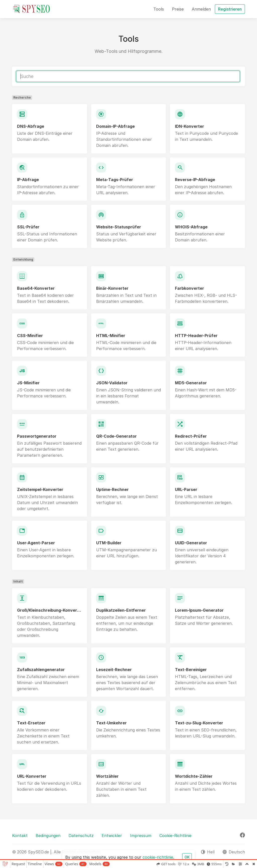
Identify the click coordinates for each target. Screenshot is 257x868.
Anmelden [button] (201, 9)
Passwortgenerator (37, 436)
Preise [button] (178, 9)
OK (187, 857)
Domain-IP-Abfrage (115, 126)
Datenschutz (81, 836)
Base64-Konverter (36, 288)
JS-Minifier (28, 383)
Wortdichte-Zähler (194, 776)
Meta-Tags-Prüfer (115, 180)
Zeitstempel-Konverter (40, 489)
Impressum (141, 836)
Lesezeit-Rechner (114, 670)
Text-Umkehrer (111, 723)
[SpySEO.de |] (32, 9)
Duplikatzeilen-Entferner (121, 610)
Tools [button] (159, 9)
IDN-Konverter (189, 126)
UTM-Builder (109, 543)
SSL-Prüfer (28, 227)
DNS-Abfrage (31, 126)
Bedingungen (48, 836)
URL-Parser (186, 489)
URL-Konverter (32, 776)
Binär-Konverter (112, 288)
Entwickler (112, 836)
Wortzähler (107, 776)
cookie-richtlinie (158, 857)
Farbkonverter (189, 288)
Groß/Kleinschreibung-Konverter (50, 610)
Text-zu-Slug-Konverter (199, 723)
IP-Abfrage (28, 180)
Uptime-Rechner (112, 489)
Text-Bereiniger (191, 670)
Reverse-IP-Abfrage (195, 180)
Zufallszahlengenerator (41, 670)
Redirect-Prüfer (191, 436)
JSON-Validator (112, 383)
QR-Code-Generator (116, 436)
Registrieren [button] (230, 9)
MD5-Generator (191, 383)
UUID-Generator (191, 543)
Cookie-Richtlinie (175, 836)
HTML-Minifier (111, 336)
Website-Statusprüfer (119, 227)
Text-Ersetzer (31, 723)
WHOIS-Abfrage (191, 227)
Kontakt (20, 836)
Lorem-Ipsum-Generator (199, 610)
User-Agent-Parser (36, 543)
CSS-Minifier (30, 336)
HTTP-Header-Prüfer (196, 336)
